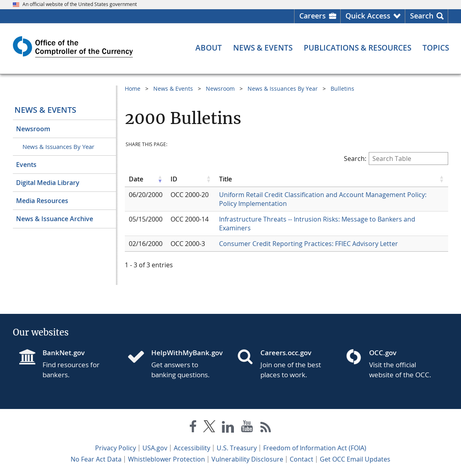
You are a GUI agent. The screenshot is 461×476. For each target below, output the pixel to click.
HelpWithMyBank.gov (187, 353)
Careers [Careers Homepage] (313, 16)
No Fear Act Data (96, 459)
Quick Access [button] (368, 16)
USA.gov (155, 448)
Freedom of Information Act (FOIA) (315, 448)
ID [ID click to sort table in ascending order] (174, 179)
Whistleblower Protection (167, 459)
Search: (396, 159)
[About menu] (209, 48)
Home (133, 88)
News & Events (45, 110)
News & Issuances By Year (58, 146)
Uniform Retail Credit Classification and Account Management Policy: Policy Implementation (323, 199)
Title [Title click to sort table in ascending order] (225, 179)
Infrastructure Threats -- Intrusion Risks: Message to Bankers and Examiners (317, 224)
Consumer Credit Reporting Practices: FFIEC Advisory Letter (309, 244)
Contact (302, 459)
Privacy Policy (116, 448)
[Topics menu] (436, 48)
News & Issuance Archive (55, 219)
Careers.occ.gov (286, 353)
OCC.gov (383, 353)
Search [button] (422, 16)
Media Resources (42, 201)
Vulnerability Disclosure (247, 459)
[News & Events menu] (263, 48)
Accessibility (192, 448)
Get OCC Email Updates (355, 459)
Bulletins (342, 88)
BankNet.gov (64, 353)
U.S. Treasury (237, 448)
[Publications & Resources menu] (357, 48)
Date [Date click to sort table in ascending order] (136, 179)
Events (26, 165)
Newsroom (33, 129)
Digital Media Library (48, 183)
